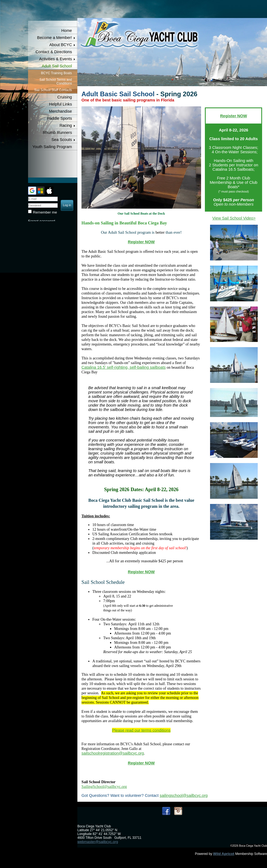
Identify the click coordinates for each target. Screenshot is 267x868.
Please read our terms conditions (141, 730)
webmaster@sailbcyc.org (98, 842)
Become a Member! (54, 38)
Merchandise (60, 111)
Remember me (45, 212)
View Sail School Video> (234, 218)
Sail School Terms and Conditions (56, 82)
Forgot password (42, 221)
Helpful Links (60, 104)
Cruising (65, 97)
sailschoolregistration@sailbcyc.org (113, 753)
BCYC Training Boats (57, 73)
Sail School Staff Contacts (53, 90)
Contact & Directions (54, 52)
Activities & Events (55, 59)
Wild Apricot (224, 854)
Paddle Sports (59, 118)
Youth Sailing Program (52, 147)
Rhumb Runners (57, 133)
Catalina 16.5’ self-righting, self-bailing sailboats (124, 367)
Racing (66, 125)
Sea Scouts (62, 140)
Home (67, 31)
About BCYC (61, 45)
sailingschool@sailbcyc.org (184, 795)
